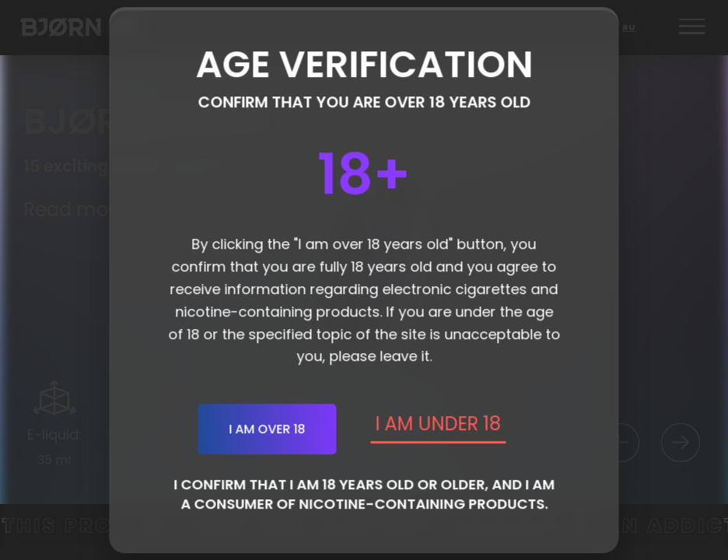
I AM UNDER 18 (438, 423)
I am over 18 (267, 429)
